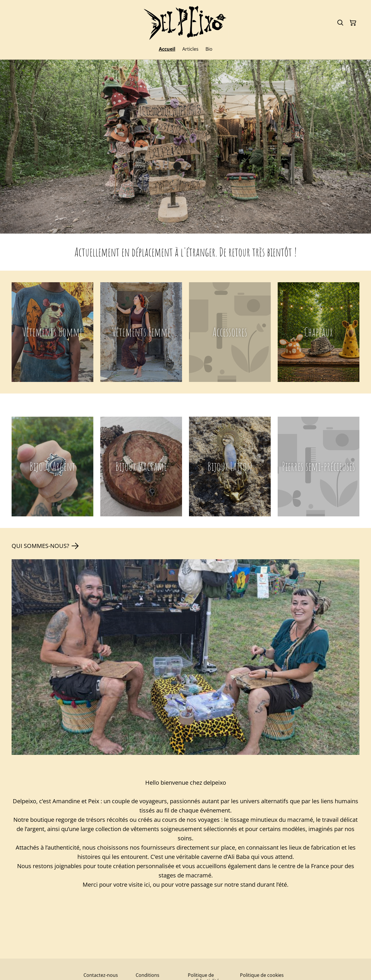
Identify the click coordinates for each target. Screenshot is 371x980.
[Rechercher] (340, 23)
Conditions (148, 975)
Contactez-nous (101, 975)
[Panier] (353, 23)
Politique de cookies (262, 975)
